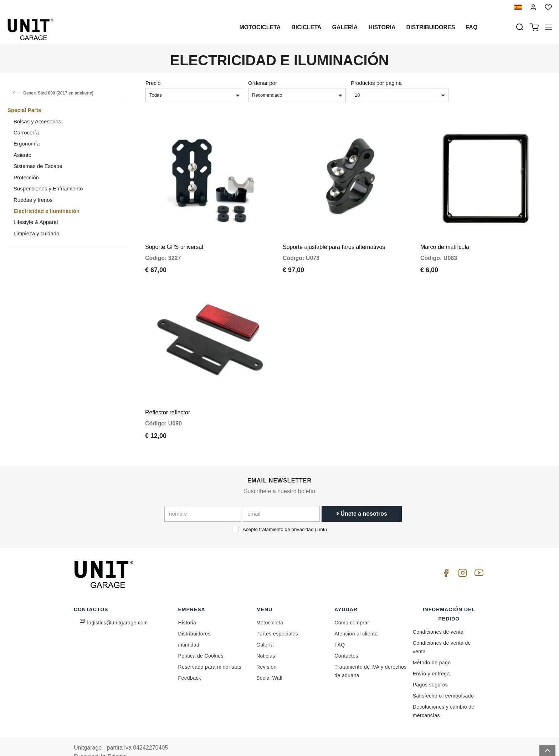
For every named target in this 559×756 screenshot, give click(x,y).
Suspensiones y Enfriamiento (48, 188)
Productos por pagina (376, 83)
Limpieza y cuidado (36, 233)
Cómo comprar (352, 612)
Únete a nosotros (362, 503)
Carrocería (26, 132)
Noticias (266, 645)
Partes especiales (277, 623)
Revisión (266, 657)
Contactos (346, 645)
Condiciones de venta (438, 622)
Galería (345, 27)
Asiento (22, 155)
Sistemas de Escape (38, 166)
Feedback (190, 668)
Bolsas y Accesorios (37, 121)
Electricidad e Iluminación (47, 211)
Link (321, 519)
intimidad (189, 634)
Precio (153, 83)
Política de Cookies (201, 645)
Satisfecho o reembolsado (443, 685)
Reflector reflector (168, 402)
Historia (382, 27)
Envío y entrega (431, 663)
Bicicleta (306, 27)
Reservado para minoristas (210, 657)
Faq (471, 27)
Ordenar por (263, 83)
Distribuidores (431, 27)
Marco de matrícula (445, 242)
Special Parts (24, 110)
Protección (26, 177)
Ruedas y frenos (33, 200)
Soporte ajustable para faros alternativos (334, 242)
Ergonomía (27, 144)
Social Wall (269, 668)
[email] (281, 504)
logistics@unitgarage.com (118, 612)
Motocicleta (260, 27)
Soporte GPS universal (174, 242)
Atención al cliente (356, 623)
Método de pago (432, 652)
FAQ (340, 634)
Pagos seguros (430, 674)
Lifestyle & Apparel (36, 222)
